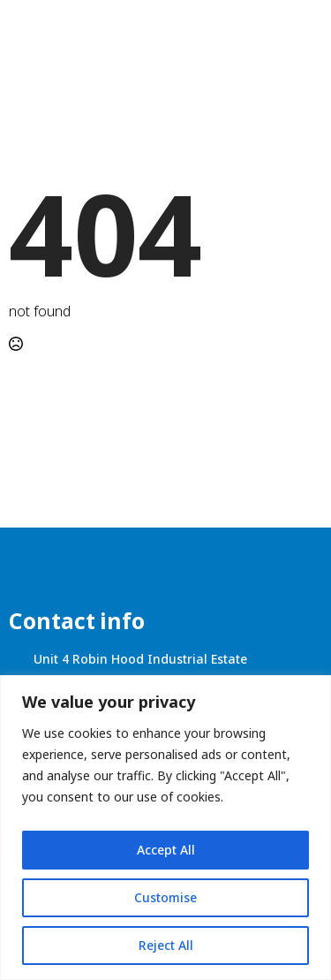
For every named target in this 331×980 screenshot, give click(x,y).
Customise (165, 897)
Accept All (166, 850)
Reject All (166, 945)
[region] (165, 828)
